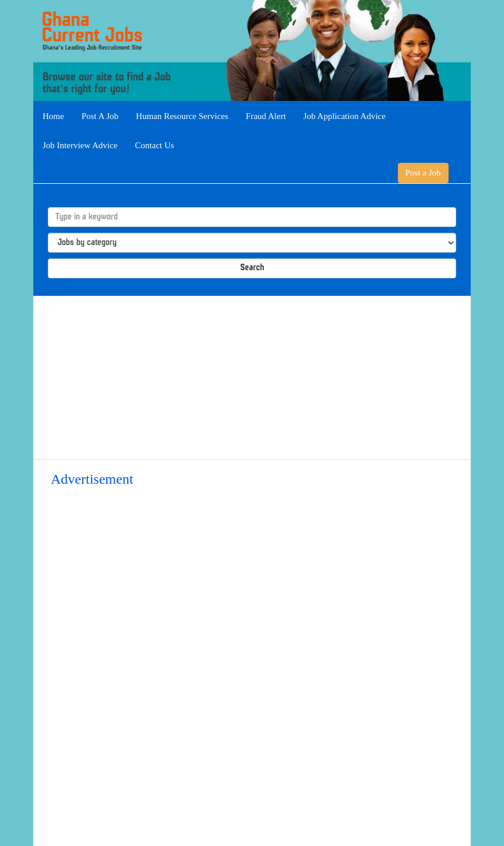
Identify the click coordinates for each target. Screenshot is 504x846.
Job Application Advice (344, 116)
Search (252, 268)
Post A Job (100, 116)
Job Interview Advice (80, 145)
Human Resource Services (182, 116)
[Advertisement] (252, 377)
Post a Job (423, 173)
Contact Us (154, 145)
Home (53, 116)
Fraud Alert (266, 116)
